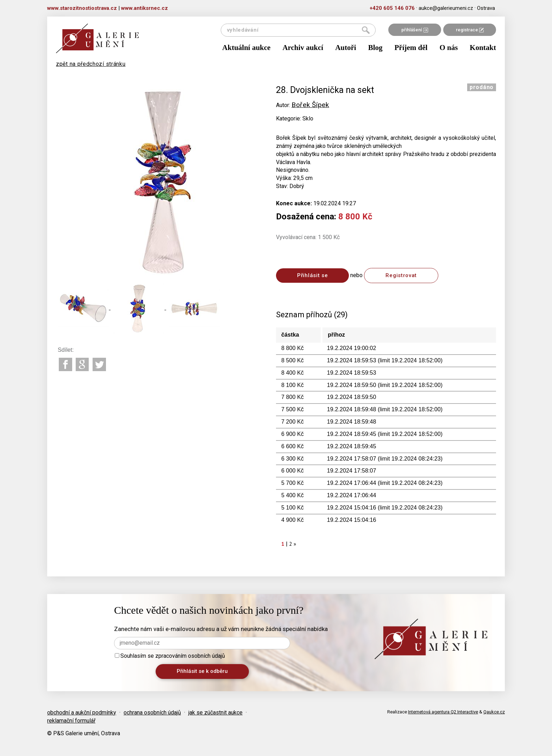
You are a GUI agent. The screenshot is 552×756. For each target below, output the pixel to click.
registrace (470, 30)
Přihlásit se (312, 275)
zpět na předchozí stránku (91, 64)
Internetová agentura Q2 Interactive (443, 712)
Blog (375, 48)
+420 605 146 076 (392, 8)
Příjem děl (411, 48)
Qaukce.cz (494, 712)
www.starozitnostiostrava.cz (82, 8)
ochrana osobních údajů (152, 713)
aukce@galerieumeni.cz (446, 8)
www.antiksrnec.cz (145, 8)
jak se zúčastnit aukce (215, 713)
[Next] (295, 544)
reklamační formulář (71, 721)
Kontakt (483, 48)
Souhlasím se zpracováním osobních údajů (170, 656)
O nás (448, 48)
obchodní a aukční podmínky (82, 713)
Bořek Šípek (310, 105)
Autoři (346, 48)
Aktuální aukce (246, 48)
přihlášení (415, 30)
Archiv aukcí (303, 48)
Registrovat (401, 275)
